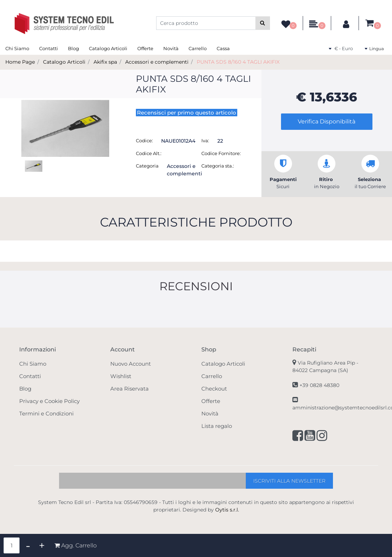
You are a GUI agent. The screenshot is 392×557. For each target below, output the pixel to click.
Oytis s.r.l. (227, 510)
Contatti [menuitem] (49, 48)
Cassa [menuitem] (223, 48)
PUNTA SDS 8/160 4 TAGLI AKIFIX (238, 62)
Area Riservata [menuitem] (129, 389)
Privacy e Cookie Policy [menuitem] (49, 401)
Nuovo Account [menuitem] (131, 364)
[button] (263, 23)
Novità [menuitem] (171, 48)
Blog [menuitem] (73, 48)
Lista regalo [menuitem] (217, 426)
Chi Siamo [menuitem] (17, 48)
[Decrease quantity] (28, 545)
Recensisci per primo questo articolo (187, 113)
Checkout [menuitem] (214, 389)
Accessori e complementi (157, 62)
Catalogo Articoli (64, 62)
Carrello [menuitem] (198, 48)
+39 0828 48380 (319, 385)
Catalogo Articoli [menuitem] (108, 48)
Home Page (20, 62)
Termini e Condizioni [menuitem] (46, 413)
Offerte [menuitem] (145, 48)
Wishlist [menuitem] (121, 376)
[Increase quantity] (42, 545)
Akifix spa (105, 62)
